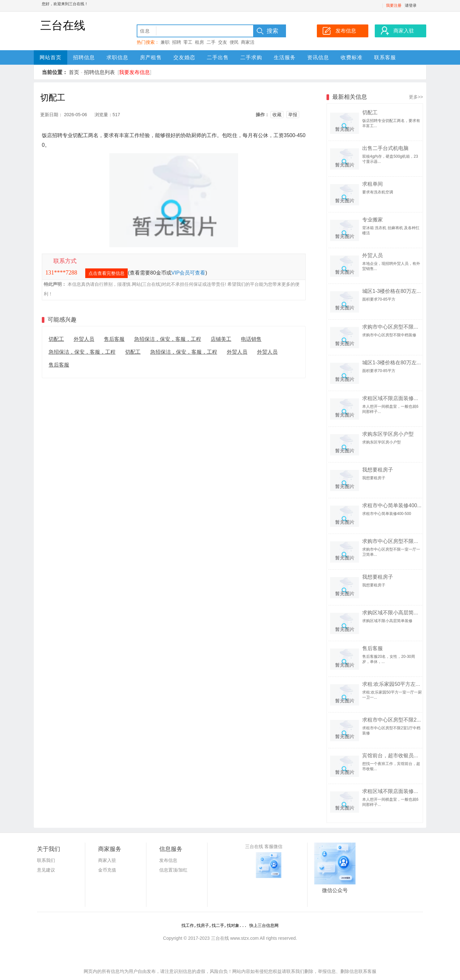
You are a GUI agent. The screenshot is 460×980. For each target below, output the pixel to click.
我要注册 (394, 5)
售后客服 (114, 339)
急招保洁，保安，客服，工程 (168, 339)
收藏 (277, 115)
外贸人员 (84, 339)
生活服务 (285, 57)
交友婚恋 (184, 57)
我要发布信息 (134, 72)
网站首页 (51, 57)
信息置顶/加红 (173, 870)
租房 (199, 42)
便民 (234, 42)
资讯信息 (318, 57)
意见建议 (46, 870)
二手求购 (251, 57)
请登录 (411, 5)
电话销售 (251, 339)
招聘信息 (84, 57)
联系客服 (385, 57)
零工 (188, 42)
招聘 (177, 42)
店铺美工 (221, 339)
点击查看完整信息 (106, 273)
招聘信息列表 (99, 72)
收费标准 (352, 57)
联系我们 (46, 860)
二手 (211, 42)
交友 (223, 42)
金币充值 (107, 870)
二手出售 (218, 57)
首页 (74, 72)
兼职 (165, 42)
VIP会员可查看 (189, 273)
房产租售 (151, 57)
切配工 (56, 339)
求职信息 (117, 57)
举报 (293, 115)
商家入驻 (107, 860)
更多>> (416, 97)
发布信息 (168, 860)
